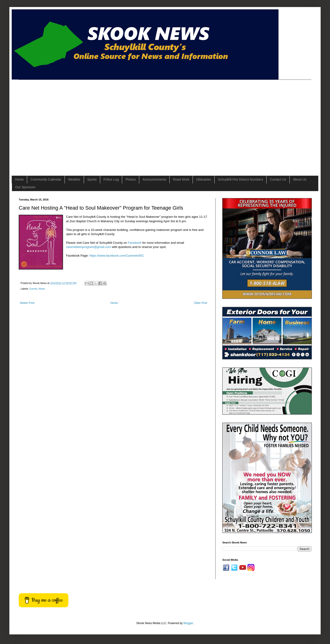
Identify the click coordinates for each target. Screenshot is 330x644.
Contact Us (278, 179)
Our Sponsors (25, 187)
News (42, 289)
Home (19, 179)
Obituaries (204, 179)
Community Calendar (46, 179)
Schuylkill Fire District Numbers (241, 179)
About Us (300, 179)
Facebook (135, 243)
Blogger (188, 623)
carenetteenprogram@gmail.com (88, 247)
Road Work (181, 179)
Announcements (154, 179)
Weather (74, 179)
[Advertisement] (44, 124)
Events (33, 289)
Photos (131, 179)
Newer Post (27, 303)
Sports (92, 179)
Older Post (200, 303)
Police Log (111, 179)
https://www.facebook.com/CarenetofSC (117, 256)
